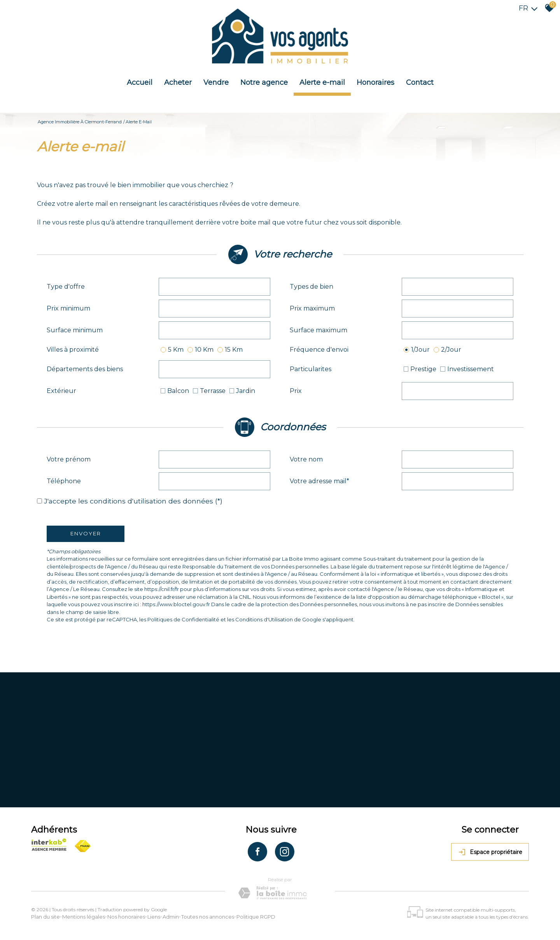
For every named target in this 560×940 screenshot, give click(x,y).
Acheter (178, 82)
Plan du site (45, 917)
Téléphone (64, 481)
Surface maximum (318, 330)
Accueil (140, 82)
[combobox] (215, 287)
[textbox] (215, 287)
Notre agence (264, 82)
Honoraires (375, 82)
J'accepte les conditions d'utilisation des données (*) (133, 501)
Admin (171, 917)
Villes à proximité (73, 350)
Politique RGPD (256, 917)
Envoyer (86, 533)
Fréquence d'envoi (319, 350)
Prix (296, 391)
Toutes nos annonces (208, 917)
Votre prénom (69, 459)
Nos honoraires (126, 917)
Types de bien (311, 287)
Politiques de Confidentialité (183, 619)
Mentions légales (84, 917)
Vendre (216, 82)
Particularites (311, 369)
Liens (154, 917)
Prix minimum (68, 308)
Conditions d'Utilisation (264, 619)
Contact (420, 82)
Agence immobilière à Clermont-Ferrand (80, 122)
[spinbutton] (215, 309)
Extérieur (61, 391)
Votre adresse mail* (319, 481)
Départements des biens (85, 369)
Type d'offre (66, 287)
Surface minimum (75, 330)
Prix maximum (312, 308)
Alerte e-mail (322, 82)
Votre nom (306, 459)
